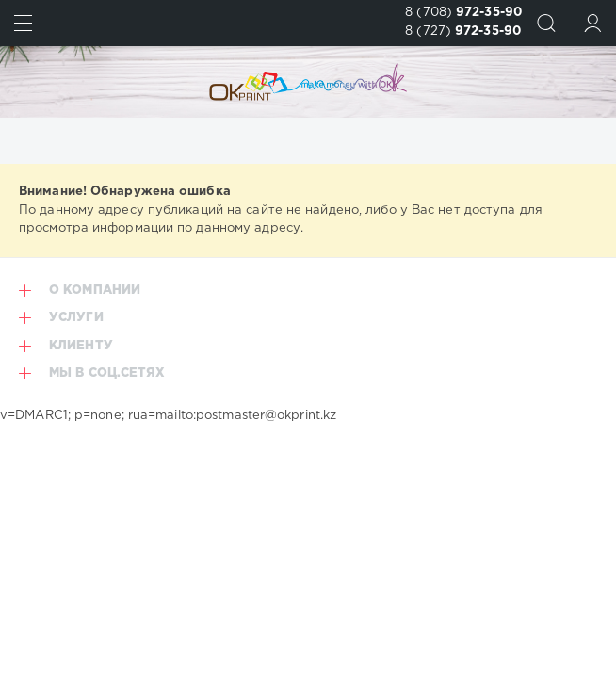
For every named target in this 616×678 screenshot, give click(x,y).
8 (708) (463, 13)
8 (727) (463, 32)
